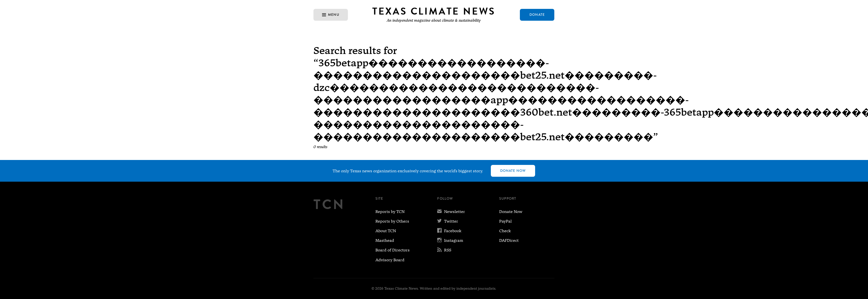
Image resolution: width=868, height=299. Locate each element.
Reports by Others (392, 221)
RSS (444, 250)
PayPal (505, 221)
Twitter (448, 221)
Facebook (449, 231)
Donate (537, 15)
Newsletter (451, 212)
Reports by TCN (390, 212)
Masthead (385, 240)
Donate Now (513, 171)
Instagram (450, 240)
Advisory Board (390, 260)
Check (505, 231)
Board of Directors (393, 250)
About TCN (386, 231)
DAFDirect (509, 240)
